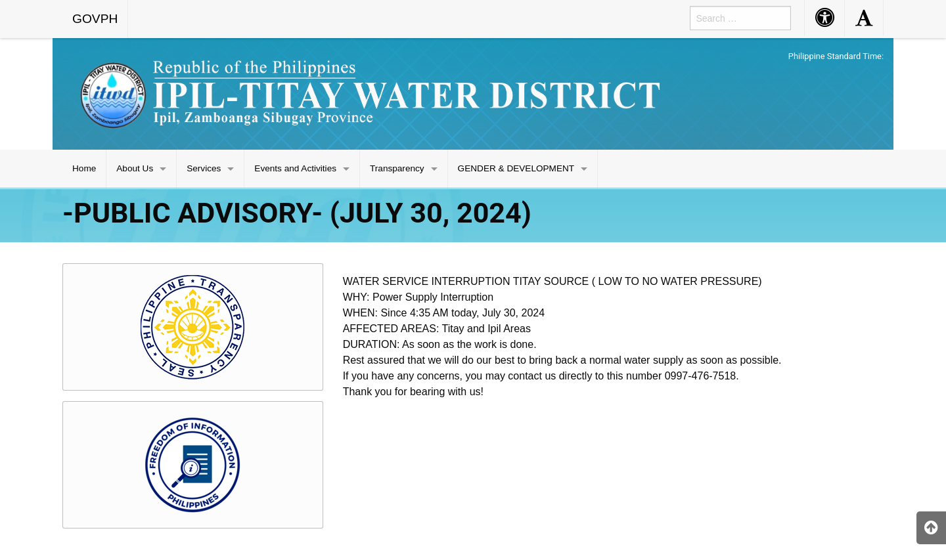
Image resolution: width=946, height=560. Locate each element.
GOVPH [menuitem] (95, 19)
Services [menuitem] (204, 168)
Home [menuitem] (84, 168)
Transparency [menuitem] (397, 168)
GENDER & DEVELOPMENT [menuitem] (516, 168)
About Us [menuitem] (135, 168)
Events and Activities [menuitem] (295, 168)
